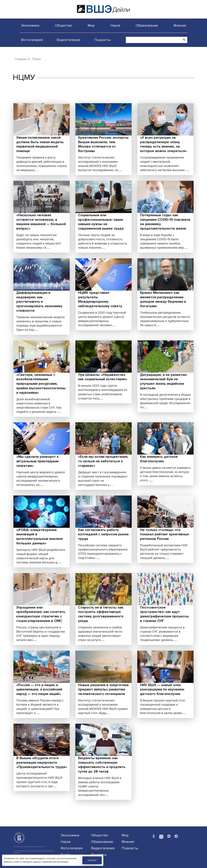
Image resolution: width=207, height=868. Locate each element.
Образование (147, 25)
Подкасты (102, 40)
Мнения (180, 25)
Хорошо (92, 860)
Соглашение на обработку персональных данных (34, 852)
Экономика (30, 25)
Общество (64, 25)
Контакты (99, 855)
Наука (115, 25)
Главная (21, 59)
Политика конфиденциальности (29, 847)
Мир (91, 25)
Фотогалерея (32, 40)
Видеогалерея (69, 40)
